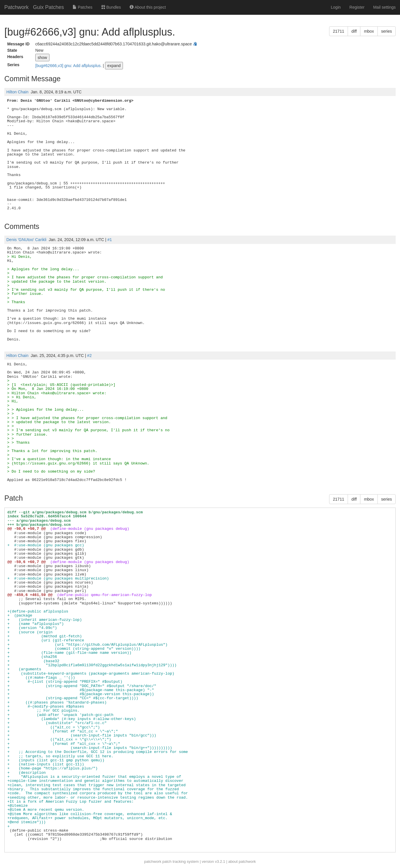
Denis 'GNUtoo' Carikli (26, 240)
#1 (110, 240)
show (42, 58)
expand (114, 66)
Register (357, 7)
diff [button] (354, 31)
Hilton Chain (17, 92)
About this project (148, 7)
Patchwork (16, 7)
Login (336, 7)
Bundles (111, 7)
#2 (89, 356)
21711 (339, 31)
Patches (82, 7)
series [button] (387, 31)
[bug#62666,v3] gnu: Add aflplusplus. (69, 66)
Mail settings (384, 7)
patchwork (153, 861)
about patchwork (242, 861)
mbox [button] (369, 31)
